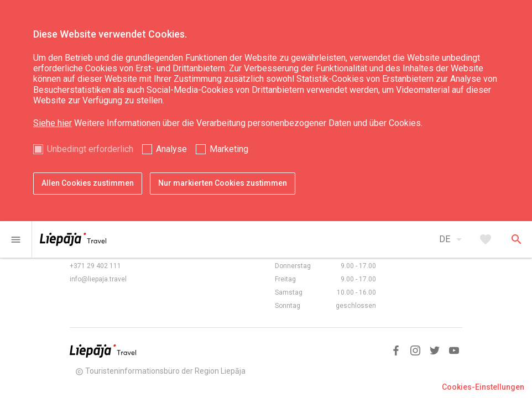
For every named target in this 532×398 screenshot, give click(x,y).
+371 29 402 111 (95, 266)
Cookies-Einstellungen (483, 387)
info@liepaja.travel (98, 279)
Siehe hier (53, 123)
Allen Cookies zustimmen (88, 183)
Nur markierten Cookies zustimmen (223, 183)
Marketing (229, 149)
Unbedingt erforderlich (90, 149)
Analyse (171, 149)
